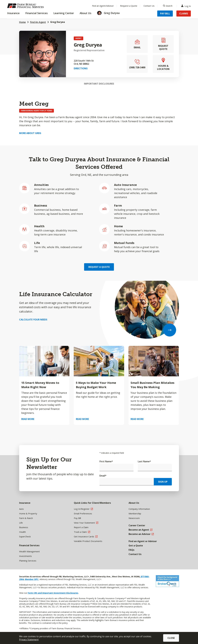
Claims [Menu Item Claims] (184, 14)
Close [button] (171, 638)
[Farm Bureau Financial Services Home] (26, 6)
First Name (106, 461)
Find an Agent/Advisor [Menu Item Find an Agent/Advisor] (103, 6)
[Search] (168, 6)
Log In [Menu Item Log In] (187, 6)
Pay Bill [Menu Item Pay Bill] (165, 14)
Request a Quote (99, 267)
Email (103, 476)
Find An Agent (38, 22)
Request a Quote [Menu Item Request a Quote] (129, 6)
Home (22, 22)
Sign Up (163, 482)
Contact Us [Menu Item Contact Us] (149, 6)
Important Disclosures (99, 84)
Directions (81, 68)
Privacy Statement (29, 640)
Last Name (144, 461)
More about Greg (30, 133)
